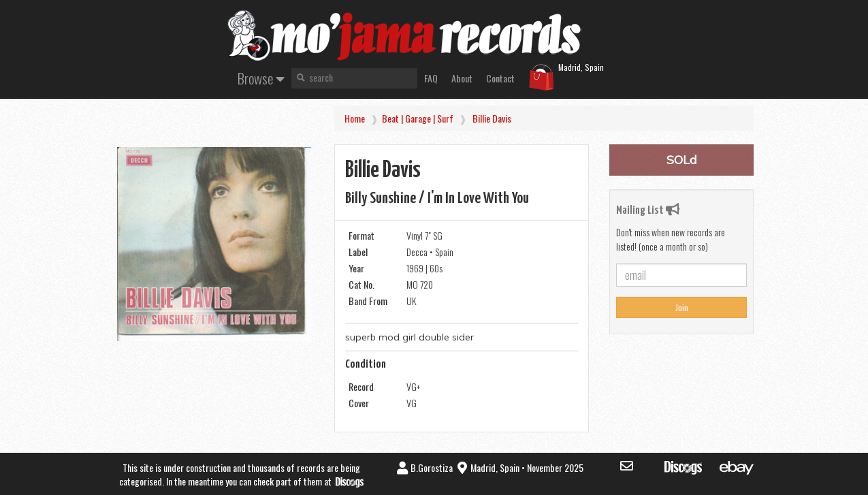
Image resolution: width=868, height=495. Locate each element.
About (462, 78)
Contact (500, 78)
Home (355, 118)
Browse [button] (261, 78)
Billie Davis (492, 118)
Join (682, 307)
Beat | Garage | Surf (418, 118)
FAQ (431, 78)
